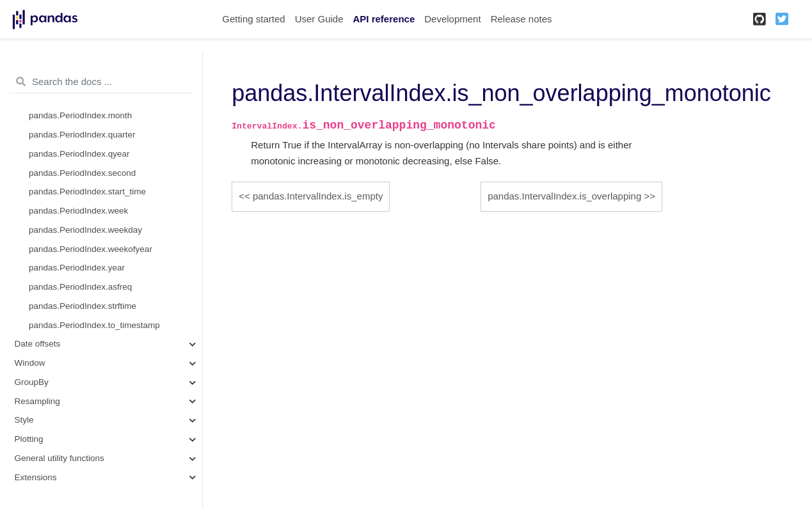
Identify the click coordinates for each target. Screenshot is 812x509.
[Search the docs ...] (101, 82)
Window (30, 363)
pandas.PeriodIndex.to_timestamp (94, 325)
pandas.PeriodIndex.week (78, 211)
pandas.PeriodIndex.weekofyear (91, 249)
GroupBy (32, 382)
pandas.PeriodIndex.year (77, 268)
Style (24, 420)
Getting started (253, 19)
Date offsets (38, 344)
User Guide (319, 19)
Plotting (29, 439)
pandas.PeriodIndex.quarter (82, 135)
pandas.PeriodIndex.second (82, 173)
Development (452, 19)
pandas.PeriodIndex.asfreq (80, 287)
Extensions (36, 477)
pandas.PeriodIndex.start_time (87, 192)
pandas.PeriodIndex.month (80, 115)
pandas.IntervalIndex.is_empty (318, 196)
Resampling (37, 401)
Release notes (521, 19)
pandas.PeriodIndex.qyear (79, 154)
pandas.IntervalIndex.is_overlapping (564, 196)
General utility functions (60, 458)
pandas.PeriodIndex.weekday (85, 230)
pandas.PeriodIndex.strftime (83, 306)
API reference (384, 19)
